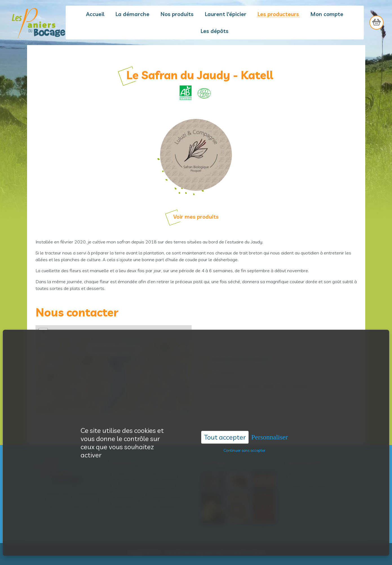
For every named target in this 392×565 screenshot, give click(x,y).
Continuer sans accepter (244, 435)
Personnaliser (270, 422)
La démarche (132, 14)
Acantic (220, 552)
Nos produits (177, 14)
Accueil (95, 14)
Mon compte (327, 14)
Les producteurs (278, 14)
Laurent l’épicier (226, 14)
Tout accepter (225, 422)
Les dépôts (215, 31)
